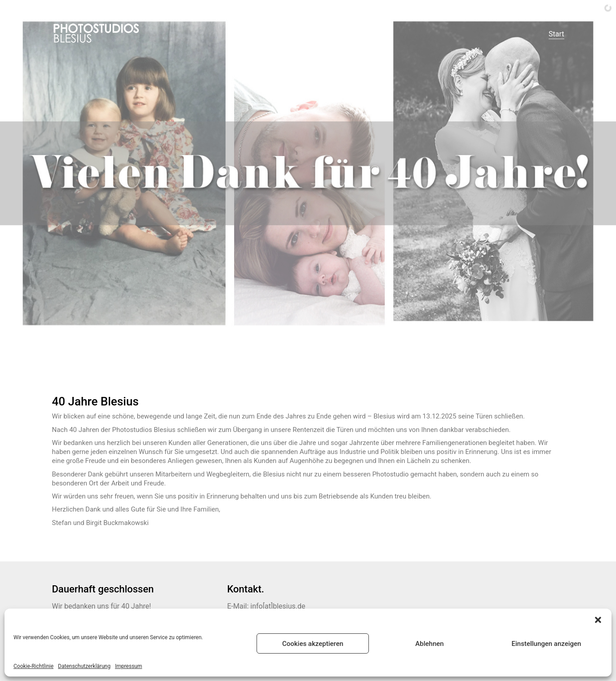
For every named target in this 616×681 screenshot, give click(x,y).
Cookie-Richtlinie (33, 666)
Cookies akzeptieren (313, 644)
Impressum (129, 666)
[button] (598, 620)
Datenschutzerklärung (84, 666)
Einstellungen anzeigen (547, 644)
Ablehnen (429, 644)
